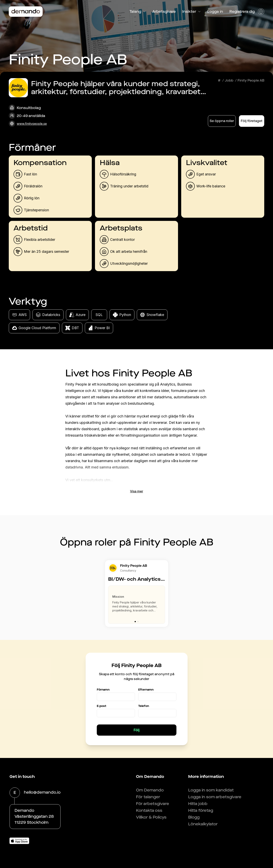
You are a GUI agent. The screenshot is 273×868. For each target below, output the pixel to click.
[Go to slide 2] (138, 622)
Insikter (192, 12)
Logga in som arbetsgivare (215, 797)
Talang (138, 12)
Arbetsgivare (164, 12)
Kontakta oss (149, 810)
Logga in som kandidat (211, 790)
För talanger (148, 797)
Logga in (215, 12)
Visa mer (137, 491)
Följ (137, 730)
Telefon (144, 706)
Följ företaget (252, 121)
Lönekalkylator (203, 824)
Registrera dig (242, 12)
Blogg (194, 817)
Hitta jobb (198, 804)
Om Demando (150, 790)
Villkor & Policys (151, 817)
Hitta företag (201, 810)
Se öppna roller (222, 121)
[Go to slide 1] (135, 622)
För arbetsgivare (153, 804)
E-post (102, 706)
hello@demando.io (42, 793)
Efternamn (146, 690)
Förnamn (103, 690)
